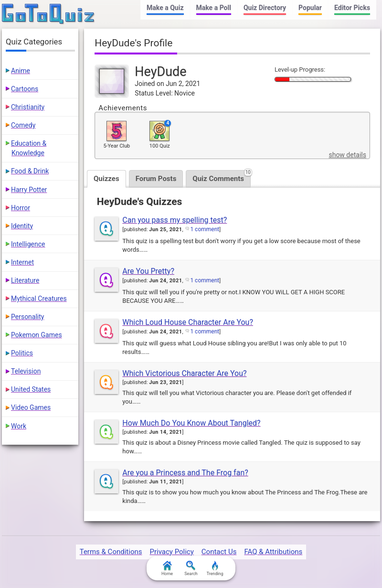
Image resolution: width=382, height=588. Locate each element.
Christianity (28, 107)
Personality (27, 317)
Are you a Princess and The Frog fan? (185, 473)
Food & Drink (30, 171)
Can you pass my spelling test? (175, 220)
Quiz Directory (265, 8)
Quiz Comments (222, 176)
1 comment (205, 229)
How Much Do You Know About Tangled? (191, 423)
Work (19, 426)
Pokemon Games (37, 335)
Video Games (31, 407)
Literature (25, 280)
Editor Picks (352, 8)
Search (191, 568)
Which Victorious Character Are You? (184, 373)
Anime (21, 71)
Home (167, 568)
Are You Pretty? (148, 271)
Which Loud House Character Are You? (188, 322)
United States (31, 389)
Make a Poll (214, 8)
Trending (215, 568)
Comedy (23, 125)
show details (347, 155)
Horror (21, 208)
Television (26, 371)
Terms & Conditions (111, 552)
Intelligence (28, 244)
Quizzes (106, 179)
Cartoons (25, 89)
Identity (22, 226)
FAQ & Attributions (273, 552)
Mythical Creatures (39, 299)
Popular (310, 8)
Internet (22, 262)
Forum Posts (156, 179)
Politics (22, 353)
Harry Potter (29, 190)
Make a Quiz (165, 8)
